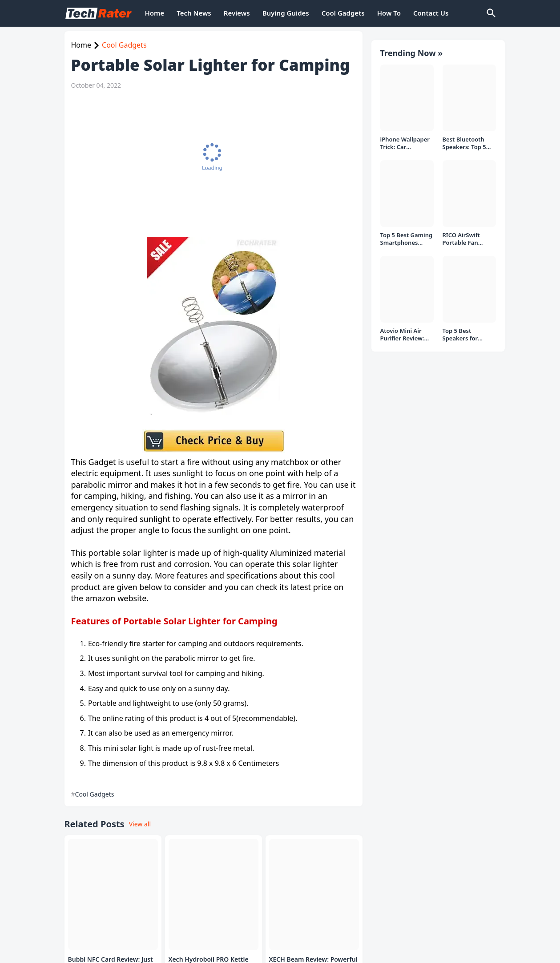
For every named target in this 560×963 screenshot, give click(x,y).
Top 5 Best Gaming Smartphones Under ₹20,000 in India (407, 239)
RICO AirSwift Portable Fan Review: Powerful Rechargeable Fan (468, 239)
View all (140, 824)
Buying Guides (286, 13)
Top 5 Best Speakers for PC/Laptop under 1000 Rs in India (466, 335)
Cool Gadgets (343, 13)
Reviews (237, 13)
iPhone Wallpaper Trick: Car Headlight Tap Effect (405, 144)
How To (389, 13)
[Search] (491, 13)
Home (155, 13)
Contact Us (431, 13)
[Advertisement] (211, 163)
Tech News (194, 13)
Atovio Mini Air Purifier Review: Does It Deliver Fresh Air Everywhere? (402, 335)
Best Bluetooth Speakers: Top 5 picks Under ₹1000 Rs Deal (468, 144)
